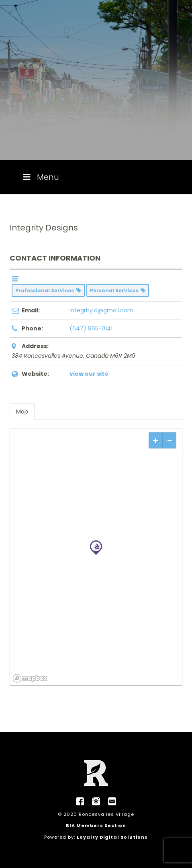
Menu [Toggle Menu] (40, 177)
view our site (89, 374)
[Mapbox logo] (30, 678)
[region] (96, 557)
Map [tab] (22, 412)
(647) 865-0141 (91, 328)
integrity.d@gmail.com (101, 310)
